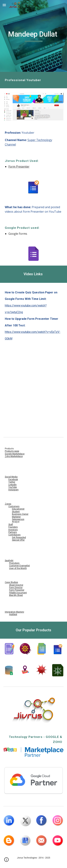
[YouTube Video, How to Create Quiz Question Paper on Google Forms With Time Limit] (34, 368)
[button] (4, 5)
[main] (34, 36)
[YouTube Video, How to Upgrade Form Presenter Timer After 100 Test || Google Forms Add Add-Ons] (34, 410)
